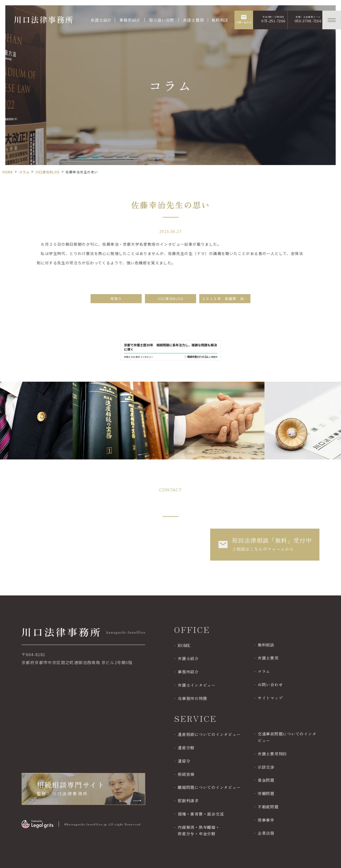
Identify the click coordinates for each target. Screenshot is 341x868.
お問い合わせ (270, 684)
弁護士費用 (194, 20)
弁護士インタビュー (197, 685)
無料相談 (220, 20)
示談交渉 (266, 767)
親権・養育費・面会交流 (201, 814)
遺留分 (184, 761)
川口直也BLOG (48, 172)
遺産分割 (186, 748)
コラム (24, 172)
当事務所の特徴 (192, 698)
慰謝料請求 (188, 801)
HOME (8, 172)
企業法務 (266, 833)
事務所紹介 (130, 20)
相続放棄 (186, 774)
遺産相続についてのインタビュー (209, 734)
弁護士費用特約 (272, 754)
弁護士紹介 (101, 20)
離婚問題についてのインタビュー (209, 787)
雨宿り (116, 299)
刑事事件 (266, 820)
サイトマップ (270, 698)
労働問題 (266, 793)
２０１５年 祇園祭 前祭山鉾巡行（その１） (226, 299)
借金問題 (266, 780)
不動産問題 (268, 807)
